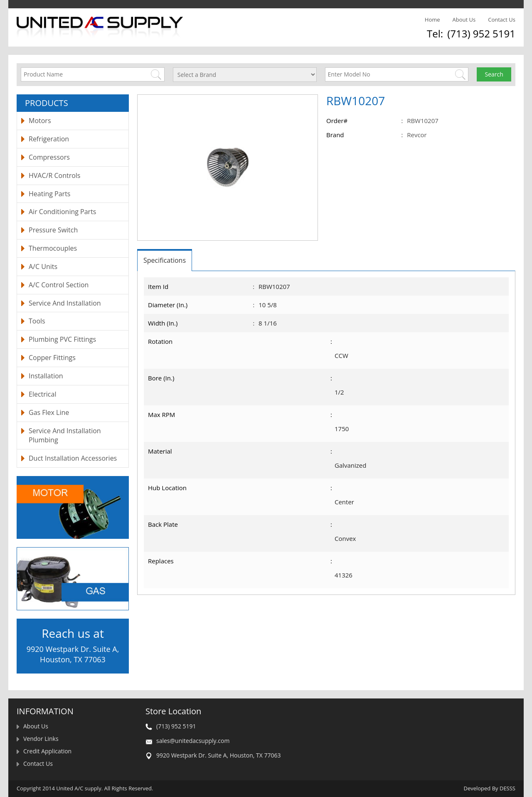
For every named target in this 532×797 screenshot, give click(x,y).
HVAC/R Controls (54, 175)
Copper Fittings (52, 358)
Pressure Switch (53, 230)
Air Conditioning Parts (62, 212)
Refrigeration (49, 139)
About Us (464, 20)
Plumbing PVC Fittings (62, 339)
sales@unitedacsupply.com (193, 741)
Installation (46, 376)
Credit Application (47, 751)
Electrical (42, 394)
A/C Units (43, 266)
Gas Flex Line (49, 412)
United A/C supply (79, 788)
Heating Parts (49, 194)
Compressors (49, 157)
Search (494, 74)
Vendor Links (41, 739)
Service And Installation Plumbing (65, 436)
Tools (37, 321)
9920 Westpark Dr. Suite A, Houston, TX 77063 (218, 755)
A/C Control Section (59, 285)
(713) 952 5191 (481, 33)
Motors (40, 121)
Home (432, 20)
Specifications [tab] (165, 260)
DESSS (507, 788)
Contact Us (502, 20)
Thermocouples (53, 248)
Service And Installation (65, 303)
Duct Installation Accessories (73, 458)
